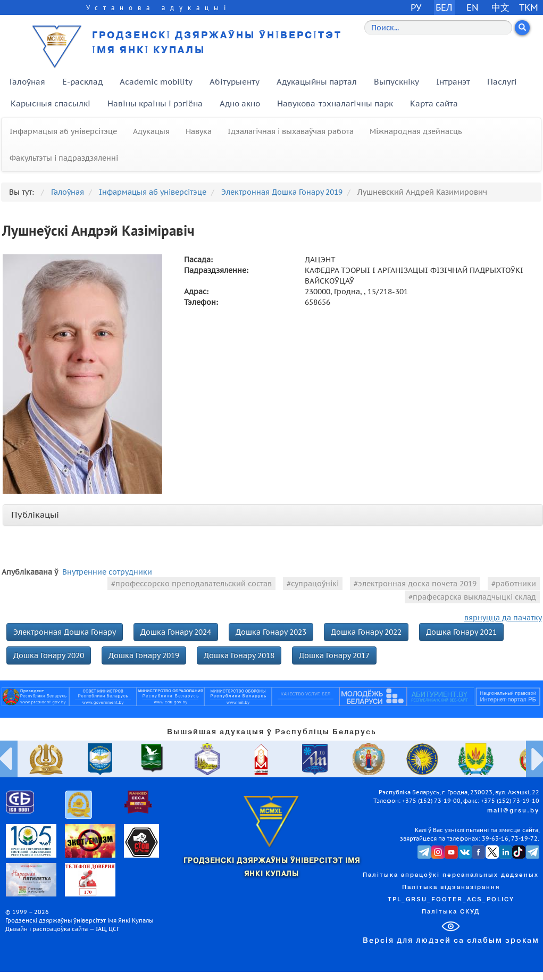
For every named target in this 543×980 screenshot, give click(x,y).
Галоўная (27, 82)
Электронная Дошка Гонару (65, 632)
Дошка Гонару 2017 (334, 655)
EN (473, 7)
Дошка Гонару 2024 (176, 632)
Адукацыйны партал (317, 82)
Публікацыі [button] (35, 514)
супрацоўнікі (315, 584)
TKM (529, 7)
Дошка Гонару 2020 (49, 655)
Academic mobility (156, 82)
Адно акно (240, 103)
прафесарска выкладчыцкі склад (474, 597)
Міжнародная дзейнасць (416, 131)
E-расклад (82, 82)
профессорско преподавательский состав (194, 584)
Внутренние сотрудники (107, 572)
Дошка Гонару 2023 (271, 632)
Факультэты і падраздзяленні (64, 158)
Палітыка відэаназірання (451, 887)
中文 (500, 7)
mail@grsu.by (513, 811)
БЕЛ (444, 7)
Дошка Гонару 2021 (461, 632)
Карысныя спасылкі (51, 103)
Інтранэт (453, 82)
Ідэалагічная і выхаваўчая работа (291, 131)
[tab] (273, 515)
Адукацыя (151, 131)
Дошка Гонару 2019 (144, 655)
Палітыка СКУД (451, 912)
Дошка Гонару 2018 (239, 655)
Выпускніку (396, 82)
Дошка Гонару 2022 (366, 632)
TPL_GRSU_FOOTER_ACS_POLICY (451, 900)
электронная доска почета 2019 (417, 584)
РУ (416, 7)
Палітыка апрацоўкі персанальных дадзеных (451, 875)
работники (516, 584)
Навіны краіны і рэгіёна (155, 103)
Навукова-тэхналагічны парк (335, 103)
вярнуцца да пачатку (503, 618)
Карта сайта (434, 103)
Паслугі (502, 82)
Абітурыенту (235, 82)
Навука (199, 131)
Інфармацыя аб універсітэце (63, 131)
